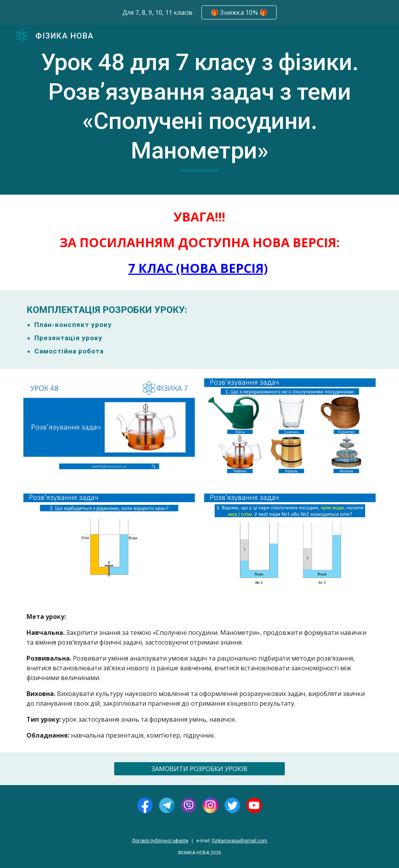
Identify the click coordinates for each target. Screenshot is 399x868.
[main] (200, 110)
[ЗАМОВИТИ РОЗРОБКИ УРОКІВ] (200, 769)
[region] (199, 12)
